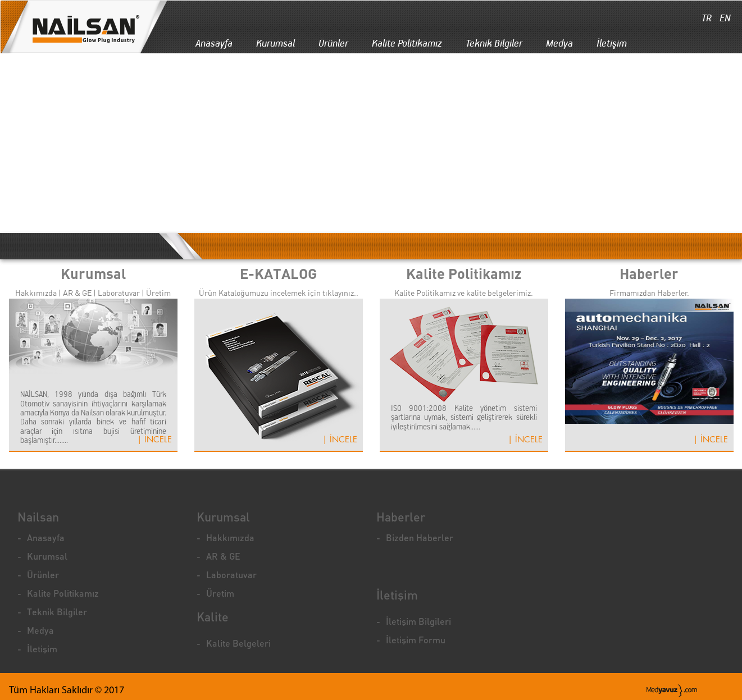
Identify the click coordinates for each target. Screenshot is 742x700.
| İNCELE (154, 440)
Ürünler (333, 43)
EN (724, 18)
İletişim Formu (416, 640)
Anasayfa (214, 43)
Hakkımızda (230, 537)
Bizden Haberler (420, 537)
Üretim (220, 593)
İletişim (612, 43)
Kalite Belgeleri (238, 643)
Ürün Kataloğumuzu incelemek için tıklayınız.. (279, 293)
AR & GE (223, 556)
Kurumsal (276, 43)
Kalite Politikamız (407, 43)
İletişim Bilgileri (418, 621)
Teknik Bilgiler (494, 43)
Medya (559, 43)
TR (705, 18)
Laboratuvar (231, 575)
